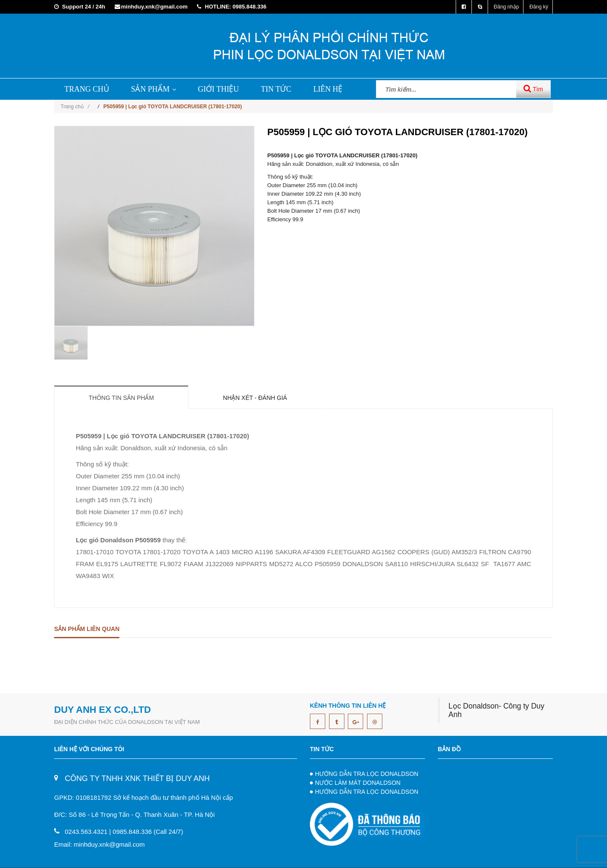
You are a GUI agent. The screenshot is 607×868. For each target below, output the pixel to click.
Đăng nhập (506, 7)
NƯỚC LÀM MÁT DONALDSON (358, 783)
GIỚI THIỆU (218, 89)
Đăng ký (539, 7)
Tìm (533, 88)
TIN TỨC (276, 89)
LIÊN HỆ (328, 89)
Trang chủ (75, 107)
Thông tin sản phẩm (121, 398)
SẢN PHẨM (153, 89)
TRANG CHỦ (87, 89)
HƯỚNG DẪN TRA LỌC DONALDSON (367, 774)
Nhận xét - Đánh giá (255, 398)
